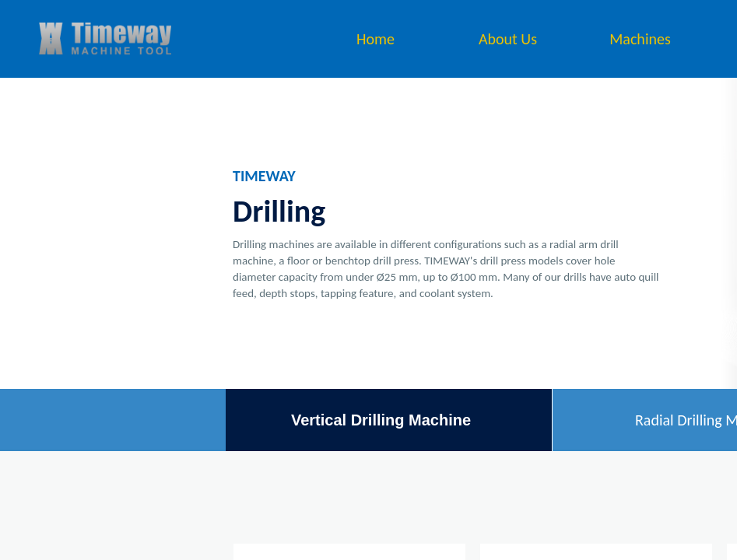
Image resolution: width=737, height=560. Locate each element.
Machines (640, 39)
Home (376, 39)
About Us (508, 39)
